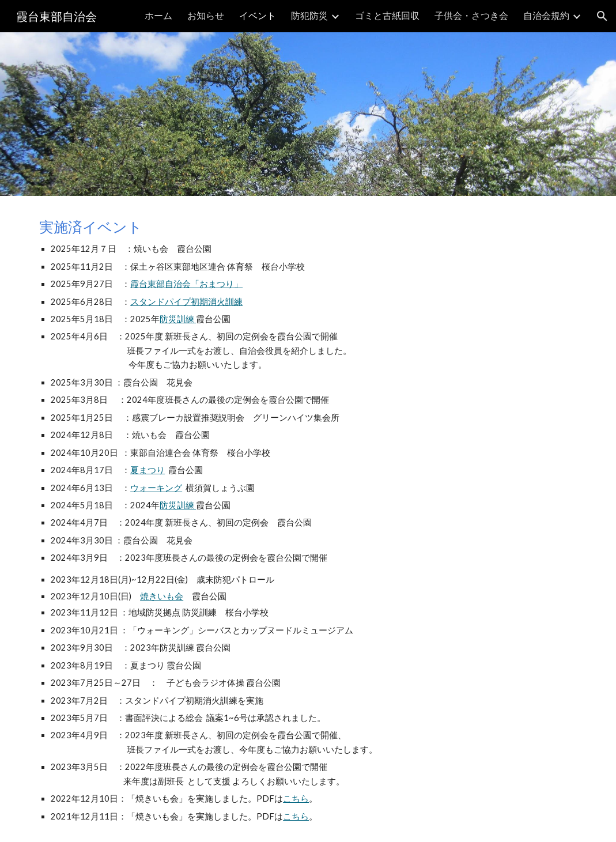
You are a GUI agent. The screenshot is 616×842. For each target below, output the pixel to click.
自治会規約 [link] (546, 15)
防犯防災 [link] (309, 15)
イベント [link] (258, 15)
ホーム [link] (158, 15)
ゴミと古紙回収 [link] (387, 15)
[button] (602, 16)
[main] (308, 519)
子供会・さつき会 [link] (471, 15)
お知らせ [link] (206, 15)
